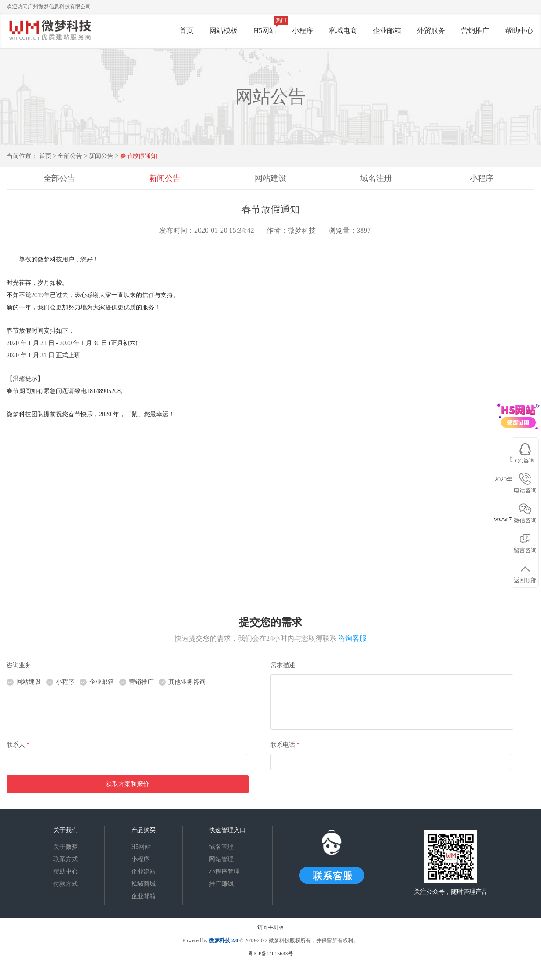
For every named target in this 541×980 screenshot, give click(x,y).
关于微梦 (66, 847)
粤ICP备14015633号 (271, 954)
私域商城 (143, 884)
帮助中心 (519, 31)
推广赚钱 (221, 884)
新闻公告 (102, 156)
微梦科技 (219, 940)
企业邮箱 (387, 31)
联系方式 (66, 859)
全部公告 (70, 156)
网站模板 (223, 31)
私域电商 (343, 31)
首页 (186, 31)
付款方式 (66, 884)
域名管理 (221, 847)
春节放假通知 (139, 156)
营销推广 (475, 31)
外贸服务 (431, 31)
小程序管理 (224, 872)
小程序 (303, 31)
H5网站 (265, 31)
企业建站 (143, 872)
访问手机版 (270, 927)
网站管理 (221, 859)
